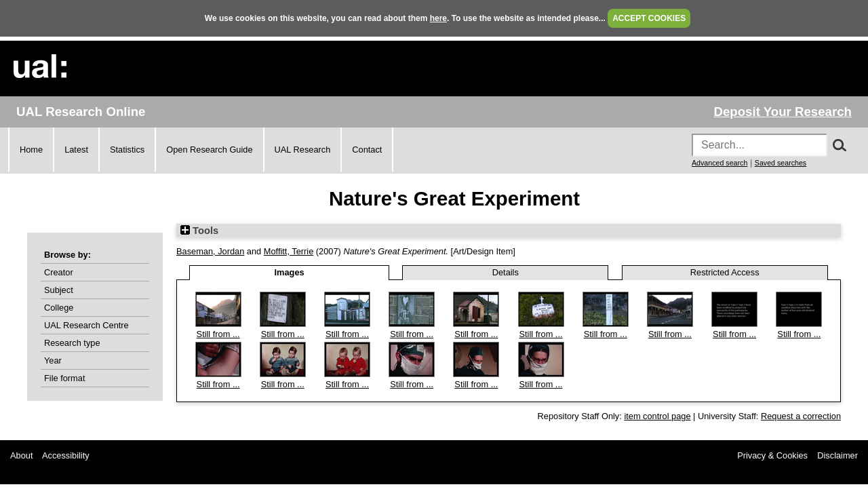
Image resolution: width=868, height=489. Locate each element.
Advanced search (719, 163)
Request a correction (801, 416)
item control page (657, 416)
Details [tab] (506, 272)
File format (64, 378)
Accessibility (66, 455)
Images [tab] (290, 272)
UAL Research (303, 150)
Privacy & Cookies (772, 455)
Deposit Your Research (783, 112)
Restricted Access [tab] (725, 272)
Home (31, 150)
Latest (76, 150)
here (438, 18)
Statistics (127, 150)
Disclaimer (837, 455)
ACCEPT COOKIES (649, 18)
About (21, 455)
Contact (367, 150)
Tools (199, 231)
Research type (72, 343)
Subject (59, 290)
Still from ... (218, 334)
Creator (59, 272)
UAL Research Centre (86, 325)
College (59, 308)
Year (53, 360)
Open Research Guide (209, 150)
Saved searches (781, 163)
